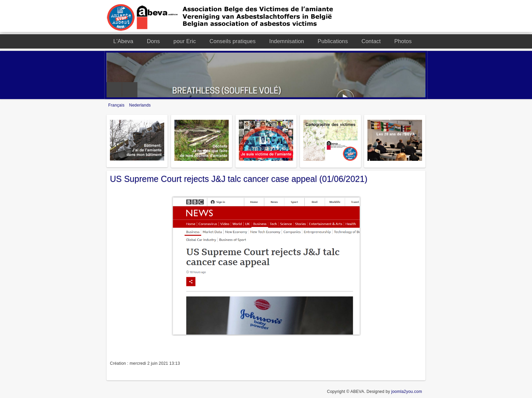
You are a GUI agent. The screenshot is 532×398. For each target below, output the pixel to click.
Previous (114, 90)
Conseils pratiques (233, 41)
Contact (371, 41)
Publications (333, 41)
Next (130, 90)
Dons (153, 41)
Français (117, 105)
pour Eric (185, 41)
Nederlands (140, 105)
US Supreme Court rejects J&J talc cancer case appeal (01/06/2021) (239, 179)
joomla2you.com (407, 392)
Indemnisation (287, 41)
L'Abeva (123, 41)
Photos (403, 41)
